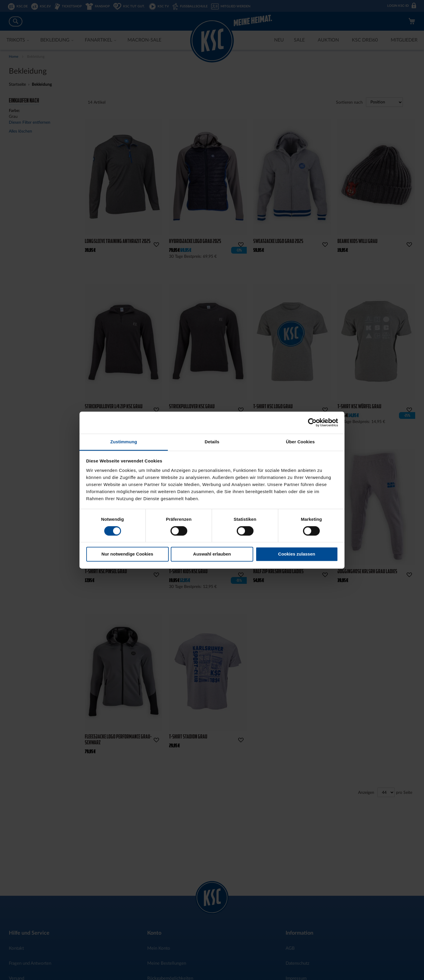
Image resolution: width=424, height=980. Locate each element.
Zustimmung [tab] (124, 442)
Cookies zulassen (297, 554)
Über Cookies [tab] (300, 442)
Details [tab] (212, 442)
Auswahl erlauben (212, 554)
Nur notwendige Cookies (127, 554)
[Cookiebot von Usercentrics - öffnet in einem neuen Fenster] (312, 422)
